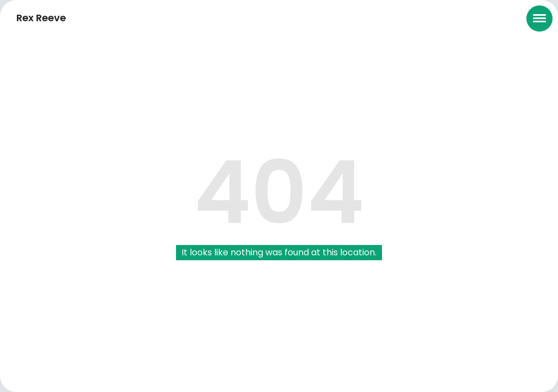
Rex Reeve (41, 18)
